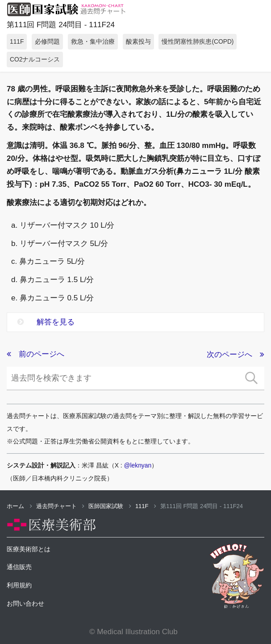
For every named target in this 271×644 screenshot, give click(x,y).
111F (146, 506)
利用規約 (19, 585)
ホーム (19, 506)
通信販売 (19, 567)
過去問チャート (60, 506)
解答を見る (46, 322)
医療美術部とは (29, 549)
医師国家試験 (110, 506)
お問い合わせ (25, 603)
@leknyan (138, 465)
